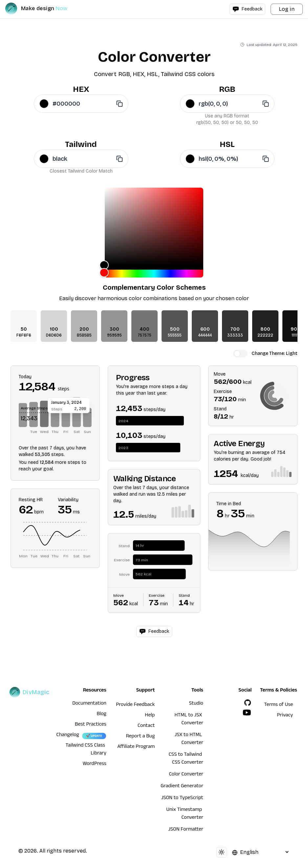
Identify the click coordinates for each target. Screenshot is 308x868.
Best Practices (91, 725)
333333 (235, 335)
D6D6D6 (54, 335)
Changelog (68, 735)
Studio (196, 704)
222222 (265, 335)
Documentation (89, 704)
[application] (55, 416)
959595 (114, 335)
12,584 (47, 462)
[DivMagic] (43, 9)
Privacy (285, 716)
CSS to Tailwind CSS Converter (186, 759)
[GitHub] (248, 703)
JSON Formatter (186, 830)
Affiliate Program (136, 747)
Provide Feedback (135, 705)
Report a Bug (141, 737)
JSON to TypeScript (182, 798)
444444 (205, 335)
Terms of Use (278, 705)
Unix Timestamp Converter (185, 814)
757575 (144, 335)
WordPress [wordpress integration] (95, 764)
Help (150, 716)
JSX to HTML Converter (189, 739)
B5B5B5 (84, 335)
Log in (287, 9)
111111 (296, 335)
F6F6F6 (24, 335)
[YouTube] (247, 713)
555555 (175, 335)
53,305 (42, 455)
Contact (146, 726)
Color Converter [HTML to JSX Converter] (186, 775)
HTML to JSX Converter (189, 720)
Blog (102, 714)
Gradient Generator (182, 787)
